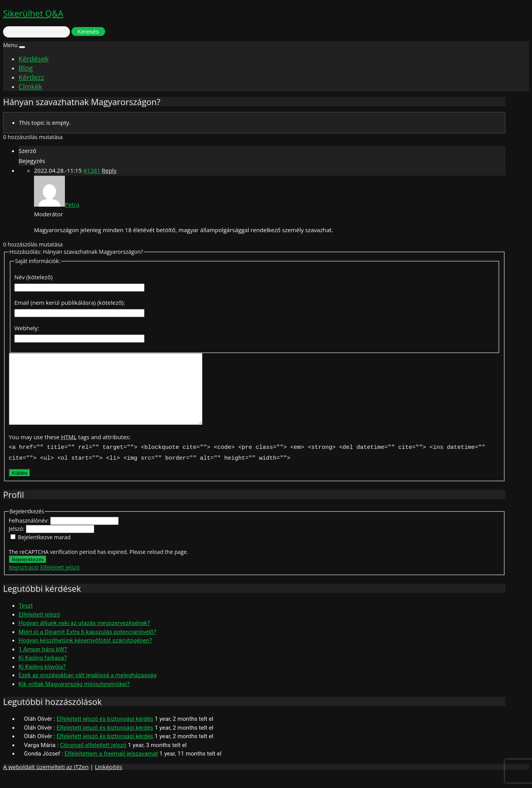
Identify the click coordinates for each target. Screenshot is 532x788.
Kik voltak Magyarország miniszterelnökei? (74, 696)
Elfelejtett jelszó (60, 580)
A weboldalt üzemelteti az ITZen (46, 779)
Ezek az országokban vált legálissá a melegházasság (88, 688)
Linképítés (108, 779)
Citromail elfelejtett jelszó (93, 757)
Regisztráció (24, 580)
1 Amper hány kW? (43, 662)
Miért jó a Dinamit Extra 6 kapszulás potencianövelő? (88, 644)
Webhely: (27, 328)
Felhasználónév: (30, 533)
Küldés (20, 485)
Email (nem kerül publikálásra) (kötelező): (70, 302)
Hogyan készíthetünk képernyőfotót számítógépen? (85, 653)
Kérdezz (31, 77)
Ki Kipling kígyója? (42, 679)
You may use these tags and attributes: (70, 451)
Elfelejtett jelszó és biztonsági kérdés (105, 731)
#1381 (92, 170)
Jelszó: (17, 541)
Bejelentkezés (28, 572)
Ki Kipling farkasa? (43, 670)
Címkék (31, 87)
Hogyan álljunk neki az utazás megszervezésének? (84, 635)
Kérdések (34, 59)
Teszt (26, 618)
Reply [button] (109, 170)
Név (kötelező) (33, 277)
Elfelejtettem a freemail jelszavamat (111, 766)
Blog (26, 68)
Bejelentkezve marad (44, 549)
